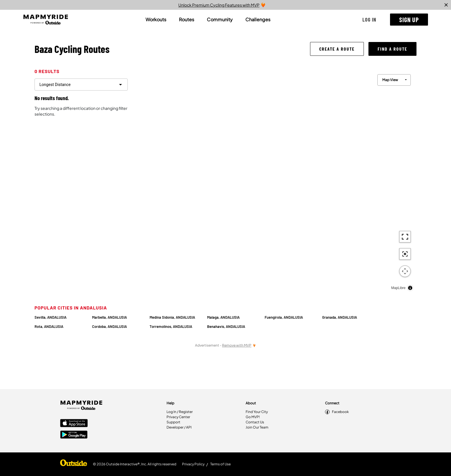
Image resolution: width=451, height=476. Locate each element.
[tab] (156, 20)
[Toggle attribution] (410, 288)
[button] (369, 20)
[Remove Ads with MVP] (239, 345)
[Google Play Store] (74, 435)
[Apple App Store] (74, 424)
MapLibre (398, 288)
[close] (446, 5)
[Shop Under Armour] (74, 464)
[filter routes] (81, 85)
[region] (274, 181)
